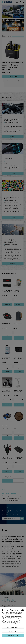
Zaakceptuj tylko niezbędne (13, 627)
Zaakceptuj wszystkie (13, 636)
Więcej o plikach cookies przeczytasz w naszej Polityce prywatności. (12, 623)
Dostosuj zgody (13, 631)
